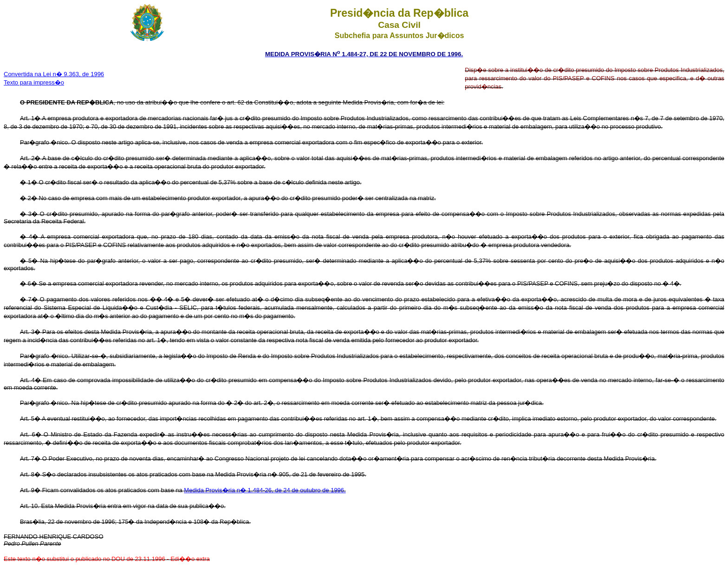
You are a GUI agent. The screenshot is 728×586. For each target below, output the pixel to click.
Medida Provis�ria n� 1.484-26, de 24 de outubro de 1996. (265, 490)
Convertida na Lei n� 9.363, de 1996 (54, 74)
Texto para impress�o (34, 82)
